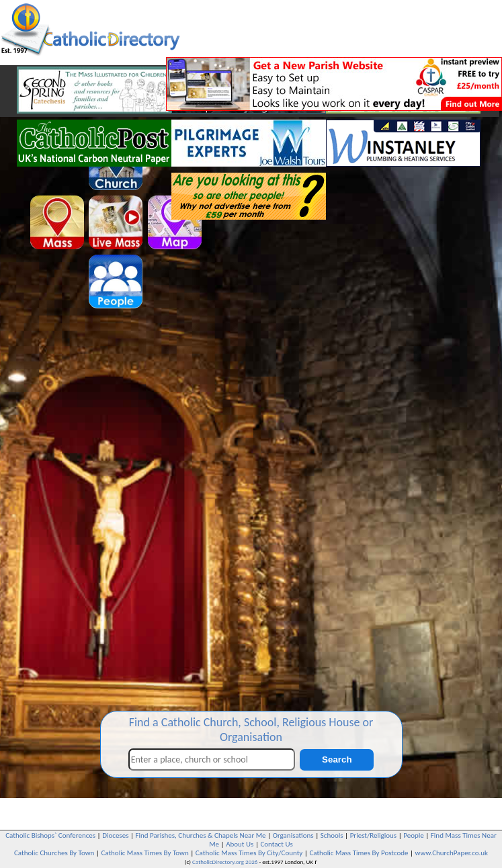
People (414, 835)
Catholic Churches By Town (54, 853)
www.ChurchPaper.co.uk (452, 853)
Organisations (293, 835)
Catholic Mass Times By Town (144, 853)
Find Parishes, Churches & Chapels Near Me (201, 835)
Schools (332, 835)
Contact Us (276, 844)
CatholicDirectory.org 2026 (225, 862)
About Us (240, 844)
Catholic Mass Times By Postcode (359, 853)
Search (337, 759)
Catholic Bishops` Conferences (50, 835)
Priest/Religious (374, 835)
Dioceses (115, 835)
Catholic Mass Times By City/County (249, 853)
